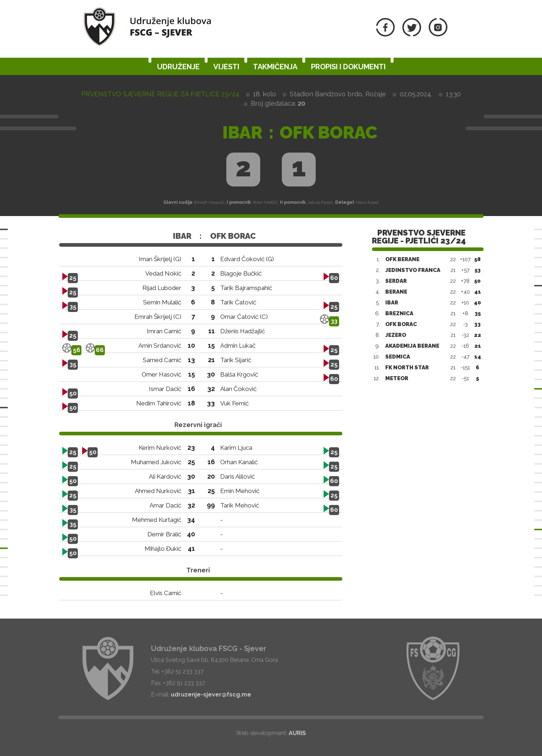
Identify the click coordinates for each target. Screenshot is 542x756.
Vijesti (226, 67)
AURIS (297, 733)
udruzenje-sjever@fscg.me (211, 695)
